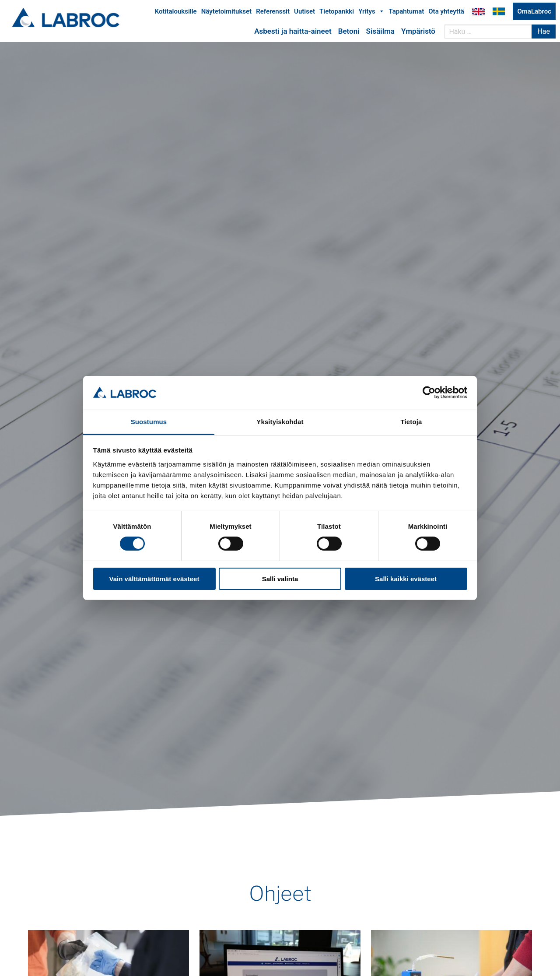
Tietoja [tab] (411, 422)
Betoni (349, 32)
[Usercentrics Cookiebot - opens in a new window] (429, 393)
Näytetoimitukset (226, 12)
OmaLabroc (534, 12)
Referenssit (273, 12)
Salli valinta (280, 579)
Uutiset (304, 12)
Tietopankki (337, 12)
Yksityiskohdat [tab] (280, 422)
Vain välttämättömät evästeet (154, 579)
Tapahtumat (407, 12)
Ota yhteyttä (446, 12)
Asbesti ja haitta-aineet (293, 32)
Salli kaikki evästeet (406, 579)
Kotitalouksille (176, 12)
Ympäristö (418, 32)
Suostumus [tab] (149, 422)
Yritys (371, 12)
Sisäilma (380, 32)
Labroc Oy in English (478, 12)
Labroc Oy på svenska (499, 12)
